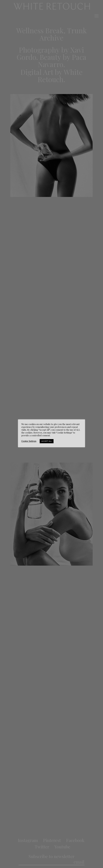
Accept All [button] (47, 441)
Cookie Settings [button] (29, 441)
